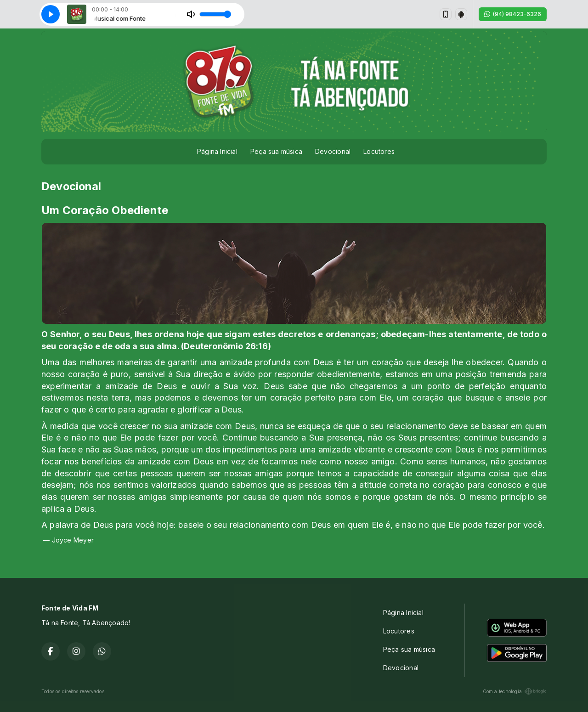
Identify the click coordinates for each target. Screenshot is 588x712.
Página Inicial (217, 151)
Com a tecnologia (515, 691)
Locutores (379, 151)
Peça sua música (276, 151)
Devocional (333, 151)
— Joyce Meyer (68, 540)
